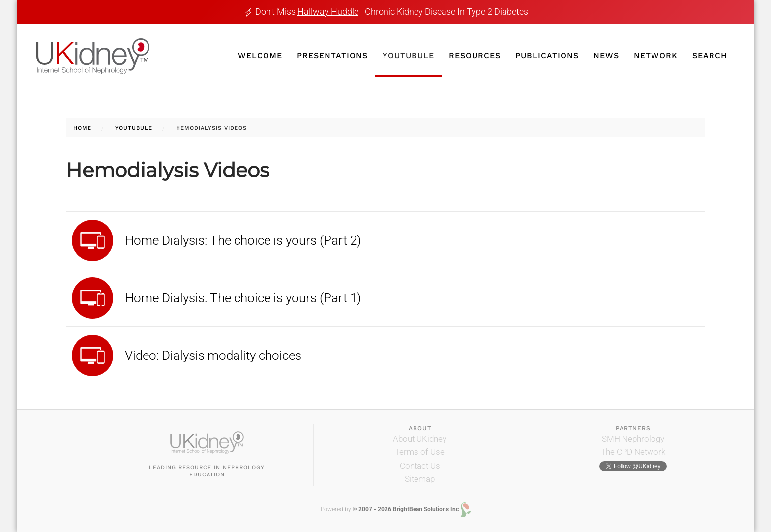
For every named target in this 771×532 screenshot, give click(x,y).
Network (656, 55)
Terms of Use (420, 452)
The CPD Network (633, 452)
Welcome (260, 55)
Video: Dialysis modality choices (213, 355)
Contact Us (420, 466)
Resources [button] (475, 55)
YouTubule (408, 55)
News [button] (606, 55)
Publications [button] (547, 55)
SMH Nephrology (633, 439)
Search (710, 55)
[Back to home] (93, 57)
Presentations (332, 55)
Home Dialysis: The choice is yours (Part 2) (243, 240)
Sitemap (420, 479)
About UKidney (420, 439)
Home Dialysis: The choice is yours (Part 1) (243, 298)
